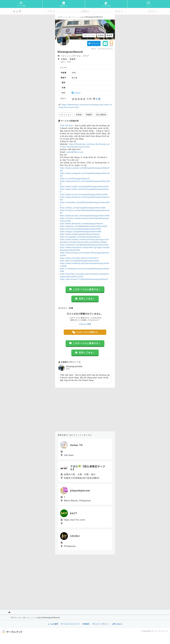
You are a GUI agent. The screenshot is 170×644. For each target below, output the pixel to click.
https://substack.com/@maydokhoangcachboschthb (84, 245)
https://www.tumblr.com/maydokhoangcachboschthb (84, 186)
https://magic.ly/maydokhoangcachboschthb (81, 232)
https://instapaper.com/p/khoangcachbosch (80, 237)
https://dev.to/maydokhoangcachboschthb (79, 261)
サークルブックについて (70, 624)
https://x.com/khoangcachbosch (75, 179)
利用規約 (86, 624)
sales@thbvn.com (75, 152)
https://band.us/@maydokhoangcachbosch (80, 234)
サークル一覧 (66, 17)
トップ (17, 11)
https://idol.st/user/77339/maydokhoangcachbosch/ (84, 279)
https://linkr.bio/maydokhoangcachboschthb (80, 229)
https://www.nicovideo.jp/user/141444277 (79, 258)
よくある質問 (53, 624)
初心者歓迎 (101, 115)
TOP (59, 17)
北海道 (83, 17)
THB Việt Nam (67, 126)
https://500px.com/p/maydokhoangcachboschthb (83, 208)
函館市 (63, 62)
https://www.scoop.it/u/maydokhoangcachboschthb (84, 194)
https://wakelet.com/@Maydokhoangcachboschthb (84, 226)
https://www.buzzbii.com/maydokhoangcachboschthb (85, 216)
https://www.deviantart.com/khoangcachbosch (82, 224)
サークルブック (161, 631)
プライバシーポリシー (101, 624)
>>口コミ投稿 (85, 324)
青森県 (89, 115)
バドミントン (76, 17)
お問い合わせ (117, 624)
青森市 (69, 62)
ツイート (94, 43)
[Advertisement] (85, 409)
